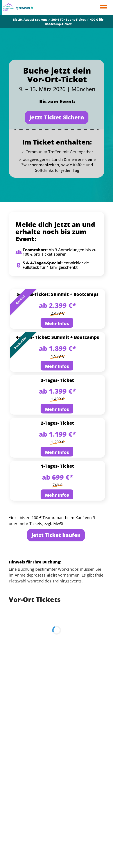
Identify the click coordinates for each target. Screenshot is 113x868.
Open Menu (103, 8)
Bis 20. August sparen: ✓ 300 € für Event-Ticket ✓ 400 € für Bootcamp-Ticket (58, 22)
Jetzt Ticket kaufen (56, 535)
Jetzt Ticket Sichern (57, 117)
